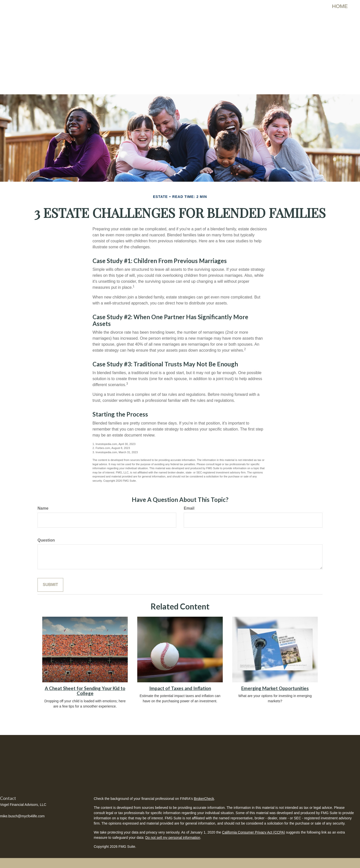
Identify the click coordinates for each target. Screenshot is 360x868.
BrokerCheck (204, 799)
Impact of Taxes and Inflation (180, 688)
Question (46, 540)
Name (43, 508)
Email (189, 508)
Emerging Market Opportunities (275, 688)
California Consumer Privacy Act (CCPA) (253, 832)
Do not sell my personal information (173, 838)
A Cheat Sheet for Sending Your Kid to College (85, 691)
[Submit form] (50, 585)
